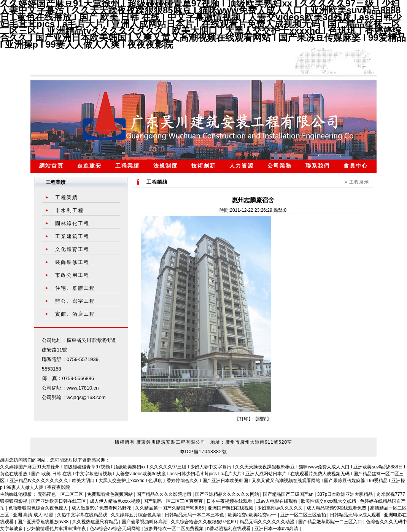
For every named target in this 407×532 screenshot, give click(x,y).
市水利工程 (69, 210)
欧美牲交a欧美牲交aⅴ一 (253, 515)
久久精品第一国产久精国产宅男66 (170, 508)
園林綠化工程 (72, 223)
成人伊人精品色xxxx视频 (115, 501)
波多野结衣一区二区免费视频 (174, 529)
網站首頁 (51, 166)
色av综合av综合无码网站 (116, 529)
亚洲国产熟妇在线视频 (231, 508)
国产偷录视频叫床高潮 (145, 522)
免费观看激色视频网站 (110, 494)
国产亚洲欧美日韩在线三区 (59, 501)
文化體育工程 (72, 249)
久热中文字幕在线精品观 (83, 515)
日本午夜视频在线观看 (230, 501)
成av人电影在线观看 (277, 501)
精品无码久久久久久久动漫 (268, 522)
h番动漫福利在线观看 (230, 529)
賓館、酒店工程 (75, 314)
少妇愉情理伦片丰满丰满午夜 (57, 529)
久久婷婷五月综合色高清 (136, 515)
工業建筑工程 (72, 236)
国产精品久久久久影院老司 (165, 494)
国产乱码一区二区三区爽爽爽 (174, 501)
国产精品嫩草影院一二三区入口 (331, 522)
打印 (244, 419)
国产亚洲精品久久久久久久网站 (228, 494)
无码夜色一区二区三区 (61, 494)
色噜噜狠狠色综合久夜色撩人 (39, 508)
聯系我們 (318, 166)
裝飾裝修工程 (72, 262)
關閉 (262, 419)
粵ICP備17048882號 (203, 452)
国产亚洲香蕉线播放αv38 (44, 522)
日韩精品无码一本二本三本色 (195, 515)
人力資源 (242, 166)
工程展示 (359, 182)
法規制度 (165, 166)
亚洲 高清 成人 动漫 (34, 515)
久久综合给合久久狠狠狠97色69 (204, 522)
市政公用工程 (72, 275)
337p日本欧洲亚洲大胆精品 (346, 494)
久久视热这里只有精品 (96, 522)
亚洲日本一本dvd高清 (277, 529)
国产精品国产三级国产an (289, 494)
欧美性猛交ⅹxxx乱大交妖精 (329, 501)
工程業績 (127, 166)
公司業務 (280, 166)
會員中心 (356, 166)
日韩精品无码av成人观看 (356, 515)
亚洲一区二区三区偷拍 (304, 515)
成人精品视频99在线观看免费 (337, 508)
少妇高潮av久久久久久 (281, 508)
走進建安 (89, 166)
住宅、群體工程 (75, 288)
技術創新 (203, 166)
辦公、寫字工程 (75, 301)
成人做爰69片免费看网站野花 (102, 508)
